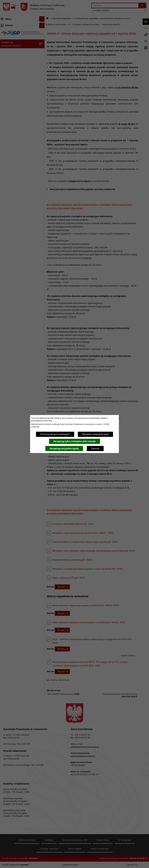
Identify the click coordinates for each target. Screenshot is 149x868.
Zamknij (95, 449)
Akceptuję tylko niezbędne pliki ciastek (74, 441)
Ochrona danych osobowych (55, 434)
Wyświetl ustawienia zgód (95, 434)
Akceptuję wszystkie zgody (64, 449)
